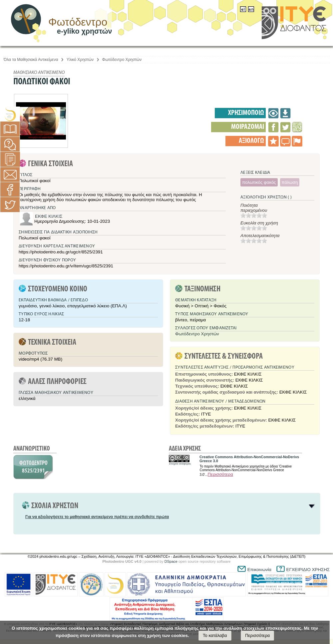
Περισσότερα (220, 474)
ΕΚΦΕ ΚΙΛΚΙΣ (49, 216)
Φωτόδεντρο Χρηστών (122, 60)
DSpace (171, 561)
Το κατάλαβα (215, 636)
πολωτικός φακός (259, 182)
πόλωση (290, 182)
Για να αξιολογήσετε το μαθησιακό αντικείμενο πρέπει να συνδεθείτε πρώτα (97, 517)
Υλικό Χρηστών (80, 60)
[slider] (254, 215)
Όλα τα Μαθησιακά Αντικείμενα (31, 60)
